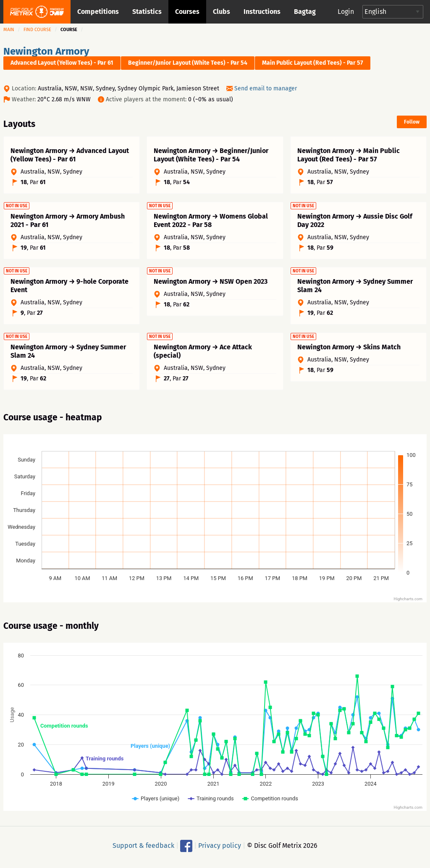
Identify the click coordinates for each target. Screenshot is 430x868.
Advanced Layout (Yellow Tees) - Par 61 (62, 63)
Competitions (98, 12)
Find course (37, 30)
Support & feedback (143, 848)
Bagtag (305, 12)
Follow (412, 122)
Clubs (222, 12)
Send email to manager (266, 88)
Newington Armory (46, 51)
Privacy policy (220, 848)
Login (346, 12)
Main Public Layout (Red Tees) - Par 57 (313, 63)
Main (9, 30)
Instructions (262, 12)
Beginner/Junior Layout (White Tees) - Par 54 (188, 63)
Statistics (147, 12)
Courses (187, 12)
